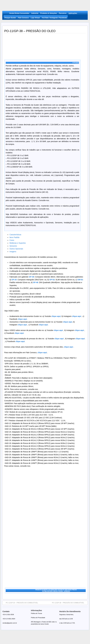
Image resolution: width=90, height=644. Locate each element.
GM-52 (80, 280)
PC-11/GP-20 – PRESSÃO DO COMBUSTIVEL (21, 603)
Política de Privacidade (38, 618)
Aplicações (73, 13)
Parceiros (63, 13)
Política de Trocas (36, 613)
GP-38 (31, 277)
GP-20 (14, 280)
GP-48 (35, 282)
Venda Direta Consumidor (19, 13)
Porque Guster (10, 18)
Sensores (13, 246)
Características (15, 235)
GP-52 (52, 280)
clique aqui (76, 316)
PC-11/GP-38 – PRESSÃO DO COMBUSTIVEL (69, 603)
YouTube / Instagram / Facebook (54, 18)
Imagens (13, 252)
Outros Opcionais (16, 249)
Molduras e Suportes (18, 243)
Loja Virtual (35, 18)
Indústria (35, 13)
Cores (12, 240)
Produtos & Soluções (49, 13)
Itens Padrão (15, 237)
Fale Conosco (23, 18)
